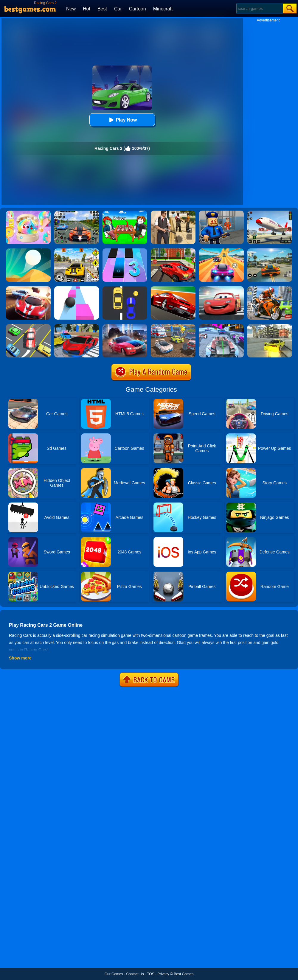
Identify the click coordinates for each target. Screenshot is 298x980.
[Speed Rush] (28, 326)
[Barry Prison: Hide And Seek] (221, 213)
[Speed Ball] (77, 288)
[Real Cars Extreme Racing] (77, 326)
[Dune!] (28, 251)
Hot (87, 9)
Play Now (122, 120)
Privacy (163, 974)
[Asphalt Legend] (125, 326)
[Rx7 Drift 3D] (270, 326)
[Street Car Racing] (77, 213)
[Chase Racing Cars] (173, 288)
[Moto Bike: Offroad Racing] (270, 288)
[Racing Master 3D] (221, 251)
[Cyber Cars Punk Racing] (221, 326)
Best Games (184, 974)
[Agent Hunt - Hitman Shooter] (173, 213)
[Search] (259, 8)
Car (118, 9)
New (71, 9)
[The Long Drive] (77, 251)
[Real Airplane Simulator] (270, 213)
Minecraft (163, 9)
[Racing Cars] (28, 288)
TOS (150, 974)
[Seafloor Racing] (173, 251)
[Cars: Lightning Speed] (221, 288)
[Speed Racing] (125, 288)
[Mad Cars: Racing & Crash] (173, 326)
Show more (20, 658)
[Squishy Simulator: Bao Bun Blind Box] (28, 213)
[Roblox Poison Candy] (125, 213)
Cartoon (138, 9)
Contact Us (135, 974)
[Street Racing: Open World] (270, 251)
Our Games (114, 974)
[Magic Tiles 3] (125, 251)
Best (102, 9)
